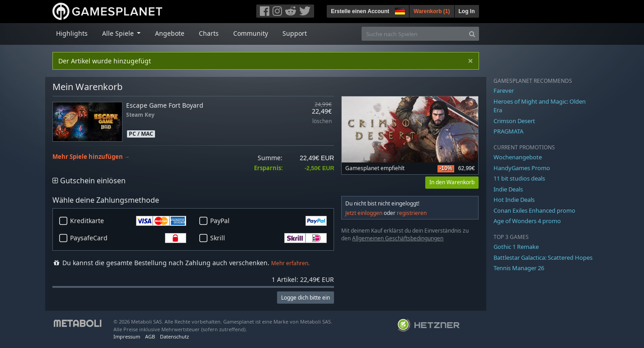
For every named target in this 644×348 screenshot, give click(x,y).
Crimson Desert (514, 121)
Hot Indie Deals (514, 200)
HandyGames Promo (522, 168)
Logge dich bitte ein (306, 298)
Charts (209, 33)
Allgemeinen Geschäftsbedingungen (398, 238)
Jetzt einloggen (364, 213)
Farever (504, 91)
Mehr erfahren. (290, 263)
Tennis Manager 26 (519, 268)
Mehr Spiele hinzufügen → (91, 157)
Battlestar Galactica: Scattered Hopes (543, 257)
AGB (150, 336)
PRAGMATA (508, 131)
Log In (467, 11)
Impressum (127, 336)
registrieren (412, 213)
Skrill (268, 238)
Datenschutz (174, 336)
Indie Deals (508, 189)
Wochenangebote (518, 157)
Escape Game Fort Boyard (165, 105)
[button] (399, 10)
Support (295, 33)
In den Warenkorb (452, 182)
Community (251, 33)
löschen (322, 122)
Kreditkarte (128, 221)
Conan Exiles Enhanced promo (534, 210)
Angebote (170, 33)
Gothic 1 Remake (516, 247)
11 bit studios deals (519, 178)
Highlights (72, 33)
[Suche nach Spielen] (414, 34)
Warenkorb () (432, 11)
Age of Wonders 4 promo (527, 221)
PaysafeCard (128, 238)
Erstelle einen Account (360, 11)
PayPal (268, 221)
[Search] (472, 34)
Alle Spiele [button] (119, 33)
